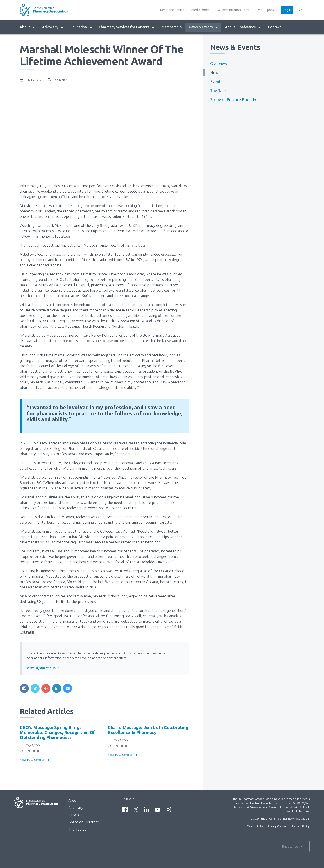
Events (216, 82)
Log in (287, 10)
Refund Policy (301, 826)
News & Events (204, 27)
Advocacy (53, 27)
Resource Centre (172, 10)
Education (81, 27)
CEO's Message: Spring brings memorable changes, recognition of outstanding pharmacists (57, 732)
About (28, 27)
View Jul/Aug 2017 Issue (43, 668)
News (215, 73)
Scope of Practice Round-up (235, 100)
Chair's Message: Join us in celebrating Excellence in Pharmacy (148, 730)
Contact (274, 27)
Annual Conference (243, 27)
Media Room (200, 10)
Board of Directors (84, 822)
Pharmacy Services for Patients (127, 27)
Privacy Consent (278, 826)
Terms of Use (255, 826)
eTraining (76, 815)
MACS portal (267, 10)
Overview (219, 64)
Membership (172, 27)
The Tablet (220, 91)
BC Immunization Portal (234, 10)
